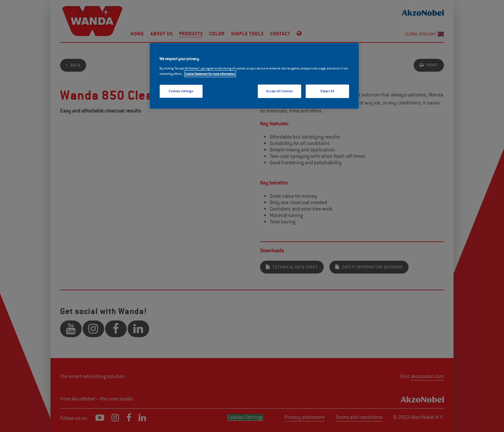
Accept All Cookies (279, 91)
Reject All (327, 91)
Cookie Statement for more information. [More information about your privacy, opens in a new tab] (210, 74)
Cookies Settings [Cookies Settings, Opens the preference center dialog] (181, 91)
